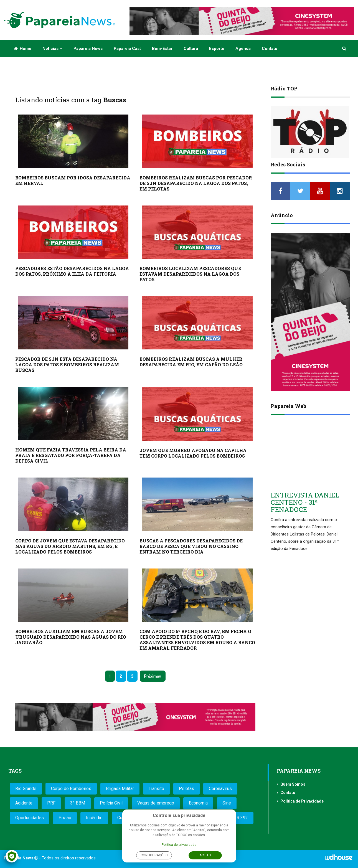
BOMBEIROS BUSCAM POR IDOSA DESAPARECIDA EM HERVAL (73, 180)
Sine (227, 803)
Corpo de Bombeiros (71, 789)
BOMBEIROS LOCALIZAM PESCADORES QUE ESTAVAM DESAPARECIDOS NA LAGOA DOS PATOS (190, 274)
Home (23, 49)
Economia (198, 803)
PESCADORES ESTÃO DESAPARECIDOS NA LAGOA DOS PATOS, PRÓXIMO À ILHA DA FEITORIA (72, 271)
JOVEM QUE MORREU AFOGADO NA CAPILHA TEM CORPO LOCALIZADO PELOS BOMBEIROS (193, 453)
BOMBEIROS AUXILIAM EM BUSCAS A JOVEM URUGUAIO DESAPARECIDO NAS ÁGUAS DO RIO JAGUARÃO (71, 637)
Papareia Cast (127, 49)
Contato (270, 49)
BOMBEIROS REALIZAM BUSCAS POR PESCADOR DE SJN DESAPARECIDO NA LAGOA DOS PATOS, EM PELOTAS (196, 183)
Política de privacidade (179, 845)
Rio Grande (26, 789)
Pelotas (186, 789)
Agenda (243, 49)
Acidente (24, 803)
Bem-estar (162, 49)
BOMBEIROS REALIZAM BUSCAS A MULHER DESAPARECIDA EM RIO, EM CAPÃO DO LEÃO (191, 362)
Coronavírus (220, 789)
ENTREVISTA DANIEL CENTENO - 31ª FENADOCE (305, 502)
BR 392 (241, 818)
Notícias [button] (52, 49)
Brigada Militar (120, 789)
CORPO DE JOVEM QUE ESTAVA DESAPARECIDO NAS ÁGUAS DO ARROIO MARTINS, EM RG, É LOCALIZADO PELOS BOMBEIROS (70, 546)
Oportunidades (30, 818)
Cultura (191, 49)
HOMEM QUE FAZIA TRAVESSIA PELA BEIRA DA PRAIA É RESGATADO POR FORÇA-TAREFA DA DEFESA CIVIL (71, 455)
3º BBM (78, 803)
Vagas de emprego (156, 803)
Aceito (205, 855)
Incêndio (94, 818)
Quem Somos (293, 784)
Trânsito (156, 789)
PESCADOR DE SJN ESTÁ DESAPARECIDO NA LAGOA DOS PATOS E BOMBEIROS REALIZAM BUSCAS (67, 365)
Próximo (151, 676)
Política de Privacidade (302, 801)
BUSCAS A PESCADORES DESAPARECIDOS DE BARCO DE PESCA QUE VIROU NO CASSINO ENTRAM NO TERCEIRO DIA (191, 546)
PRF (51, 803)
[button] (345, 49)
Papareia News (88, 49)
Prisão (65, 818)
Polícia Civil (111, 803)
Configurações (154, 855)
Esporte (217, 49)
